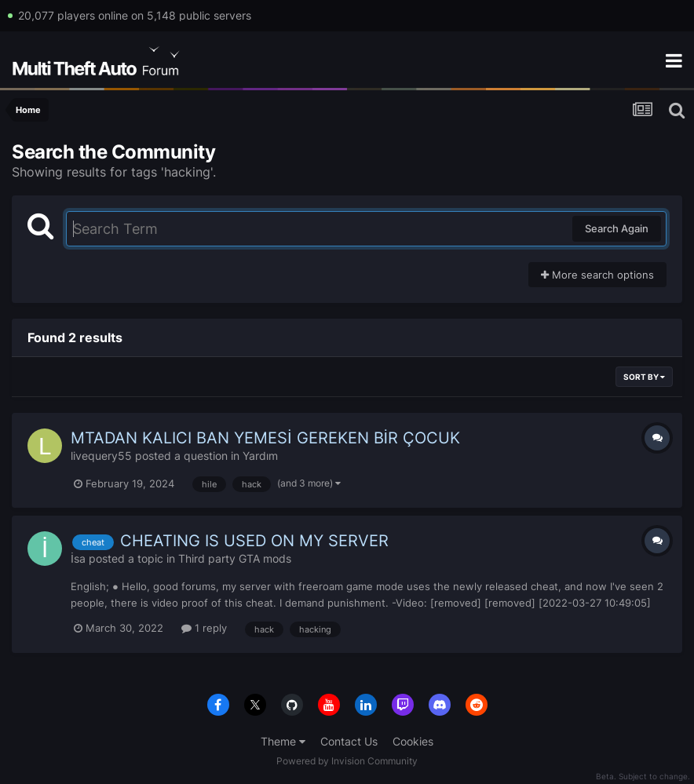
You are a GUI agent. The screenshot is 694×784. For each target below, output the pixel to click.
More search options (597, 275)
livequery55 (101, 456)
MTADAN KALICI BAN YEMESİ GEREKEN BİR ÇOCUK (265, 438)
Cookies (413, 741)
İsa (78, 558)
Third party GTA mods (235, 558)
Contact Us (349, 741)
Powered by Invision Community (347, 761)
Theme (283, 741)
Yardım (260, 456)
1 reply (204, 628)
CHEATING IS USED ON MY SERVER (254, 541)
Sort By (644, 377)
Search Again (617, 228)
